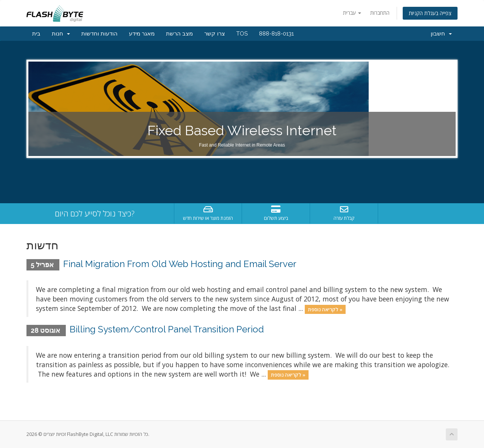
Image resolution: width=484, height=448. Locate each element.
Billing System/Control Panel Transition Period (167, 329)
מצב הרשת (179, 34)
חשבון (441, 34)
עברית (352, 13)
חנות (61, 34)
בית (36, 34)
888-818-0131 (276, 34)
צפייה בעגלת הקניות (430, 13)
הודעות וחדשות (99, 34)
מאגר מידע (142, 34)
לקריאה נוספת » (325, 309)
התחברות (380, 13)
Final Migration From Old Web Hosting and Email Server (180, 264)
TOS (242, 34)
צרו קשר (215, 34)
